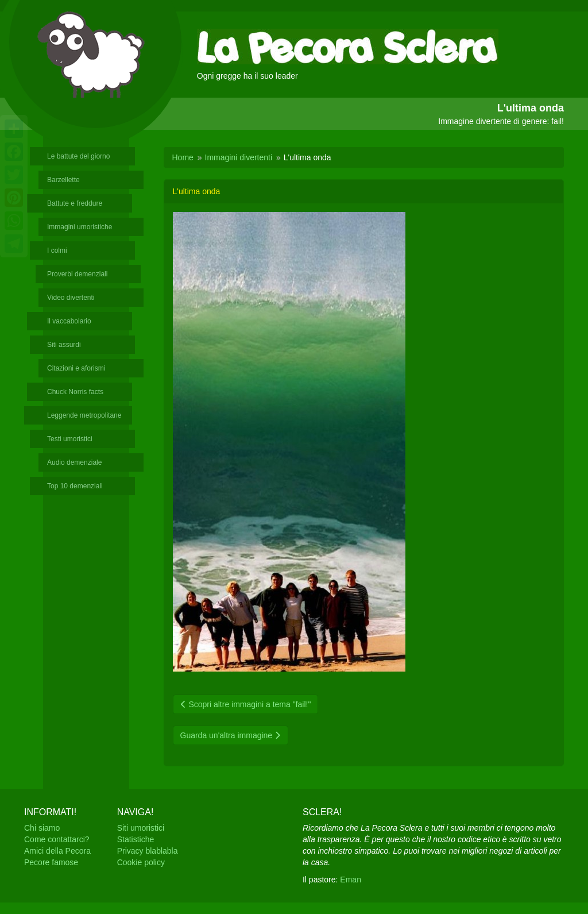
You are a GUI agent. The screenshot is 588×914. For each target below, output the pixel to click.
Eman (351, 880)
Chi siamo (42, 828)
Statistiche (136, 839)
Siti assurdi (64, 345)
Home (183, 157)
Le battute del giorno (78, 156)
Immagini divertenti (239, 157)
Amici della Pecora (57, 851)
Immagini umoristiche (80, 227)
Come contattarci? (57, 839)
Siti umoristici (141, 828)
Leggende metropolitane (84, 415)
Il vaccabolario (69, 321)
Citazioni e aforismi (76, 368)
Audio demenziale (74, 462)
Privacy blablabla (148, 851)
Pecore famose (51, 862)
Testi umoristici (70, 439)
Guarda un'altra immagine (231, 735)
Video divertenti (71, 298)
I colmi (57, 250)
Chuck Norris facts (75, 392)
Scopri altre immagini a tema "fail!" (246, 704)
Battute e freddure (75, 203)
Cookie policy (141, 862)
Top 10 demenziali (75, 486)
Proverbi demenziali (77, 274)
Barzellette (63, 180)
